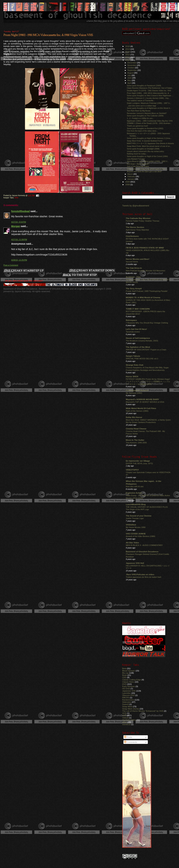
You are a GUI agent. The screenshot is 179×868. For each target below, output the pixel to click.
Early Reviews (129, 686)
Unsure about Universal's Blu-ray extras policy (145, 151)
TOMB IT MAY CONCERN (138, 309)
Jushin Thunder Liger (135, 518)
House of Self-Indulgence (138, 338)
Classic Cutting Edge (132, 680)
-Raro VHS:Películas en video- (140, 574)
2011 (128, 57)
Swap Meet (127, 706)
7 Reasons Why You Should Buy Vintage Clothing (147, 323)
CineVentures (132, 236)
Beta (124, 668)
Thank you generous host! (137, 126)
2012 (128, 54)
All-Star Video (132, 543)
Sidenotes (127, 702)
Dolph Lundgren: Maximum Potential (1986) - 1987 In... (149, 103)
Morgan (16, 226)
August (131, 73)
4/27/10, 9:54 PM (19, 222)
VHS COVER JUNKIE (136, 534)
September (133, 70)
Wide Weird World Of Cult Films (141, 408)
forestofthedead (20, 211)
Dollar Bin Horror (134, 417)
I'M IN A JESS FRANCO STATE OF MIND (145, 248)
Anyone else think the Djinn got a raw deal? (144, 171)
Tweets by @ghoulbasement (136, 206)
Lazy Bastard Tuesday (136, 159)
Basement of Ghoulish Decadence (142, 551)
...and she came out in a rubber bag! (141, 106)
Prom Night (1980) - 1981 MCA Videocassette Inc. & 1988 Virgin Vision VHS (48, 35)
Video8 (125, 718)
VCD (124, 713)
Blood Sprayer (129, 671)
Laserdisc (127, 693)
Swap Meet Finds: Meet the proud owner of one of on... (149, 146)
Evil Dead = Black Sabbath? (138, 164)
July (130, 75)
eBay (125, 722)
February (132, 176)
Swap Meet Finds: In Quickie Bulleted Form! (145, 141)
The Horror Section (135, 227)
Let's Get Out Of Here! (136, 329)
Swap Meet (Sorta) (131, 709)
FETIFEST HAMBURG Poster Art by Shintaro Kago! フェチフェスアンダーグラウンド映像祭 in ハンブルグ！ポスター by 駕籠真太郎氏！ (148, 382)
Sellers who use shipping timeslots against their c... (147, 169)
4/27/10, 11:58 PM (19, 239)
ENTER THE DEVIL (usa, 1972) (139, 463)
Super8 (125, 704)
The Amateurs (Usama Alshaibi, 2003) (142, 341)
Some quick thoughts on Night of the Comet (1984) (147, 156)
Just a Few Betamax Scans (138, 166)
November (132, 65)
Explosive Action (134, 493)
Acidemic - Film (133, 277)
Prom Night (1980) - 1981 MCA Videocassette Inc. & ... (149, 93)
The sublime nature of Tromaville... (141, 101)
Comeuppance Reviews (137, 390)
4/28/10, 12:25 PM (19, 260)
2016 (128, 46)
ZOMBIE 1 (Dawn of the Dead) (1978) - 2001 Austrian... (149, 123)
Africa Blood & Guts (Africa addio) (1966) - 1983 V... (148, 161)
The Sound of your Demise (139, 516)
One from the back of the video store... (142, 131)
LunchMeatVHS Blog (136, 504)
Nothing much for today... (137, 154)
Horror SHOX (132, 376)
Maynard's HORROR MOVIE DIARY (142, 399)
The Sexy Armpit (134, 288)
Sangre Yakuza (133, 356)
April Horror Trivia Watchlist (137, 230)
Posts (128, 737)
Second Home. (132, 262)
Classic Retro (128, 682)
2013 (128, 52)
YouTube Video (129, 720)
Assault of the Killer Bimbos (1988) (141, 536)
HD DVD (126, 689)
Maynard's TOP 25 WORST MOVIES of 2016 (145, 402)
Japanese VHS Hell (135, 563)
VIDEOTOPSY (132, 470)
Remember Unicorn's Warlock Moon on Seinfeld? (147, 113)
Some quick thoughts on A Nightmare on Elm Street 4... (149, 108)
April (130, 83)
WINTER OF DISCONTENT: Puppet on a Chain (146, 350)
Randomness (128, 700)
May (130, 80)
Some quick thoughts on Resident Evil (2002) (145, 128)
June (130, 78)
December (132, 63)
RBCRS (126, 697)
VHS (16, 198)
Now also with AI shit (135, 487)
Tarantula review (133, 332)
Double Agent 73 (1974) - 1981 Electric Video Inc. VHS (149, 91)
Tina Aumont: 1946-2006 (136, 443)
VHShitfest (131, 525)
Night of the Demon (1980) (137, 411)
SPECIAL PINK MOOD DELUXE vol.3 (142, 359)
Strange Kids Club (135, 365)
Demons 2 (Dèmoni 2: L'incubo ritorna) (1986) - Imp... (148, 98)
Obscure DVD (128, 695)
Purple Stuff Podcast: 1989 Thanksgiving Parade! (147, 291)
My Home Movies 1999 (136, 527)
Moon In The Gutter (135, 440)
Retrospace (131, 320)
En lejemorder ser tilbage (138, 461)
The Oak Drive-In (134, 268)
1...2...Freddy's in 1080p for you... (140, 118)
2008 (128, 184)
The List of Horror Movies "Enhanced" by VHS (143, 711)
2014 (128, 49)
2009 (128, 182)
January (131, 179)
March (130, 174)
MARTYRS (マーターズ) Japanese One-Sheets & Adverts (150, 143)
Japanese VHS (129, 691)
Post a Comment (11, 265)
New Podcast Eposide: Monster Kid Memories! (146, 271)
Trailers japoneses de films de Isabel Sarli (144, 577)
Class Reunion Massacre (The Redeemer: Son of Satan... (150, 88)
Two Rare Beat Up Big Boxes (139, 111)
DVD (124, 684)
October (131, 68)
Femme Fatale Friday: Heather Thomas (143, 221)
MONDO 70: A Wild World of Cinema (143, 297)
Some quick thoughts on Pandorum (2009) (144, 86)
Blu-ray (125, 673)
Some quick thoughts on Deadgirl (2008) (143, 149)
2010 (128, 60)
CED (124, 677)
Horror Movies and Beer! (138, 259)
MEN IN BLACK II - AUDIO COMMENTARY (144, 545)
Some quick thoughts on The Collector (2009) (145, 116)
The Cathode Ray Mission (138, 218)
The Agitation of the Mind (138, 347)
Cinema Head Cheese (136, 429)
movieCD (126, 724)
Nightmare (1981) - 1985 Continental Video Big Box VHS (150, 121)
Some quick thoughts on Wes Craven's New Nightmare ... (150, 96)
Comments (131, 742)
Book (125, 675)
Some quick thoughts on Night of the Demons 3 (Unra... (149, 138)
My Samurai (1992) (134, 393)
